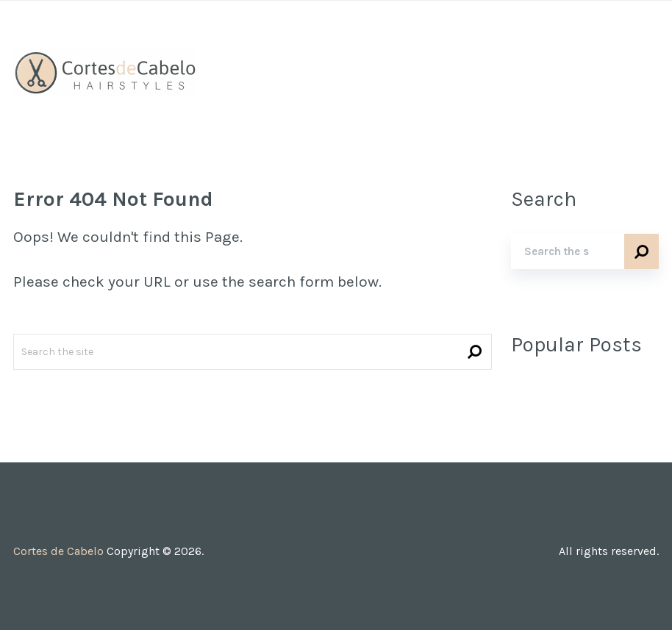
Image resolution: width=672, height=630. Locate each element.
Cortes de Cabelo (58, 551)
